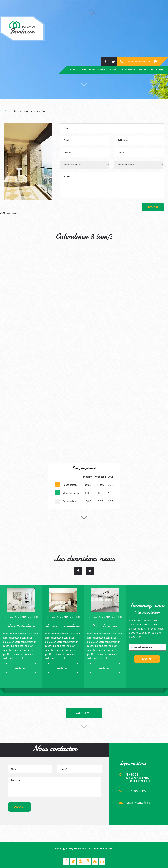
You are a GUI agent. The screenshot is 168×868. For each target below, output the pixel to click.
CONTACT (161, 70)
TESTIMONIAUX (127, 70)
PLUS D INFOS (88, 70)
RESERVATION (146, 70)
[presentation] (64, 809)
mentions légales (103, 848)
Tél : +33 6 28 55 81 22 (139, 61)
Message (112, 185)
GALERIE (102, 70)
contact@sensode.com (139, 803)
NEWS (113, 70)
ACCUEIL (73, 70)
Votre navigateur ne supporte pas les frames (84, 352)
